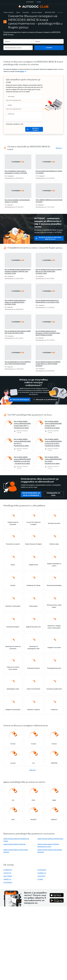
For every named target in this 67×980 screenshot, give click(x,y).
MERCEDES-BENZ (50, 12)
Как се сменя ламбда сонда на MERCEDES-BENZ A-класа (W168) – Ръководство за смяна (53, 425)
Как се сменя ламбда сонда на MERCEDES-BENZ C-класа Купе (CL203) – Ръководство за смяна (53, 443)
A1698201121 (42, 874)
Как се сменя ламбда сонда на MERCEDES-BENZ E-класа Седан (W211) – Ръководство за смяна (22, 425)
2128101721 (7, 874)
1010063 (40, 880)
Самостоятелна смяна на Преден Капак (50, 840)
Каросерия (26, 12)
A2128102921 (8, 883)
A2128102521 (42, 871)
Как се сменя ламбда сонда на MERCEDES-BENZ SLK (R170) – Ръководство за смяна (22, 443)
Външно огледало (37, 12)
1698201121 (7, 880)
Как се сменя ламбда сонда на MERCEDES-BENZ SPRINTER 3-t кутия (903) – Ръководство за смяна (22, 461)
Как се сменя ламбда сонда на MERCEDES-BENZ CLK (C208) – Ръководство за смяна (53, 461)
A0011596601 (8, 877)
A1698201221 (8, 871)
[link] (23, 71)
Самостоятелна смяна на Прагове (14, 845)
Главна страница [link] (8, 12)
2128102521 (41, 877)
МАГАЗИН (30, 2)
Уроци (18, 12)
